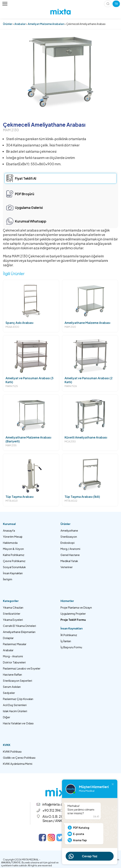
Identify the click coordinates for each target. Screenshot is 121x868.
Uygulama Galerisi (29, 207)
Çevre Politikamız (14, 561)
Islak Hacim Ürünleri (15, 711)
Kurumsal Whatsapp (31, 221)
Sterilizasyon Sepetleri (18, 680)
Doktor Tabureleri (14, 662)
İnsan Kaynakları (13, 573)
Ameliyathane (69, 530)
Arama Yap (80, 840)
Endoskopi (68, 543)
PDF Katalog (81, 828)
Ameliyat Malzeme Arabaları (46, 24)
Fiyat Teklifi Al (26, 178)
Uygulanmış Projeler (73, 613)
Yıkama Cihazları (13, 607)
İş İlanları (66, 641)
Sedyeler (9, 693)
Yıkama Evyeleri (13, 620)
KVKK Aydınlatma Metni (18, 764)
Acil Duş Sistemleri (15, 705)
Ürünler (8, 24)
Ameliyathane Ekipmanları (19, 632)
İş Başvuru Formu (71, 647)
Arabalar (20, 24)
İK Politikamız (69, 635)
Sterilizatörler (12, 613)
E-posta (79, 834)
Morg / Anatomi (70, 549)
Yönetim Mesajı (13, 536)
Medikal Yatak (69, 561)
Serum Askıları (12, 687)
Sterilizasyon (69, 536)
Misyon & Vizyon (13, 549)
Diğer (7, 717)
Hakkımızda (10, 543)
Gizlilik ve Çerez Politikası (19, 757)
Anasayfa (9, 530)
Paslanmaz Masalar (15, 644)
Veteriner (67, 567)
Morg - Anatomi (13, 656)
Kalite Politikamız (14, 555)
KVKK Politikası (12, 751)
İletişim (8, 579)
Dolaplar (8, 638)
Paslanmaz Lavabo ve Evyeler (22, 668)
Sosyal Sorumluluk (14, 567)
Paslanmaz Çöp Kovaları (18, 699)
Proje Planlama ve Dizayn (76, 607)
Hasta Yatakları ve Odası (18, 723)
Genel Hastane (70, 555)
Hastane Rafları (12, 674)
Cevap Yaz (90, 856)
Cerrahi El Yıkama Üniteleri (19, 626)
